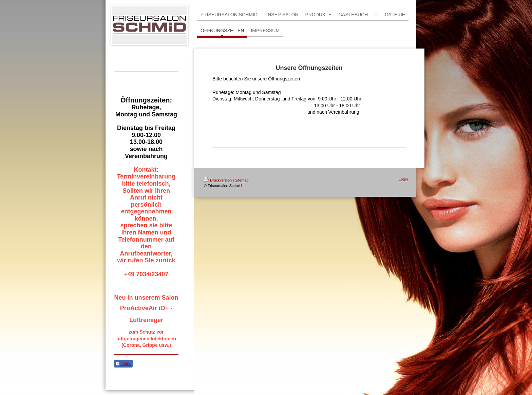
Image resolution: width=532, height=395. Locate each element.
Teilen (123, 364)
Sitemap (242, 180)
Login (403, 179)
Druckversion (218, 180)
